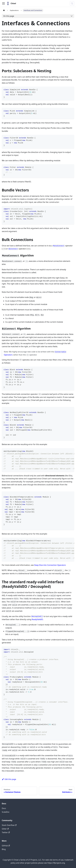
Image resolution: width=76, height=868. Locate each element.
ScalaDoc (6, 812)
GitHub (6, 846)
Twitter (6, 832)
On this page (9, 16)
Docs (4, 808)
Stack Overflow (9, 825)
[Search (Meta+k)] (72, 3)
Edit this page (9, 779)
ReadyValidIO (37, 619)
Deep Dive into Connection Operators (50, 565)
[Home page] (4, 10)
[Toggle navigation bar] (3, 3)
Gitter (5, 829)
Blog (4, 849)
